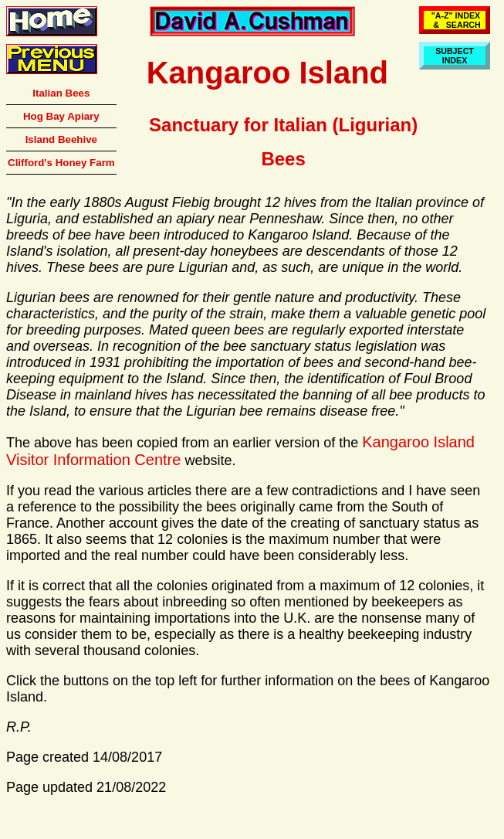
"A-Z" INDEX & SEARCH (455, 20)
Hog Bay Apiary (61, 116)
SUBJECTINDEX (455, 56)
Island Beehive (61, 139)
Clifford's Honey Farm (61, 163)
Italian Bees (61, 93)
